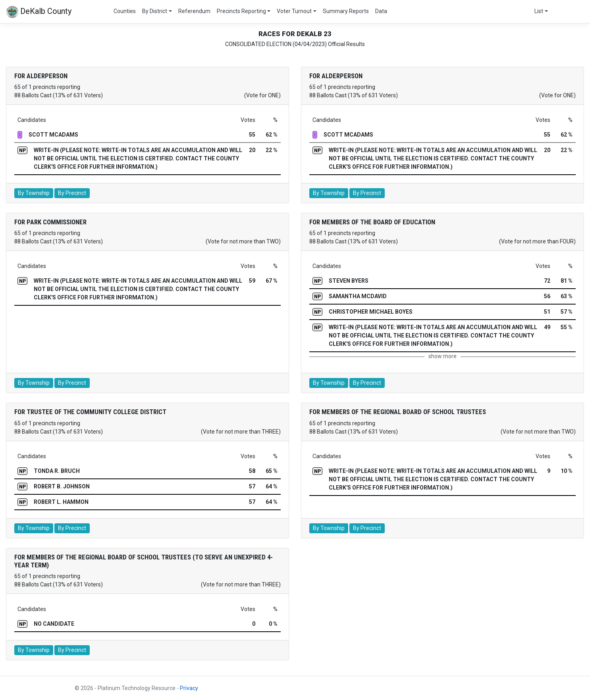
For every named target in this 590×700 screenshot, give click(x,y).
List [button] (539, 11)
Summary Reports (346, 11)
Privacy (189, 688)
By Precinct (72, 193)
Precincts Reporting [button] (241, 11)
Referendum (194, 11)
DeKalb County (39, 12)
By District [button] (155, 11)
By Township (34, 193)
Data (381, 11)
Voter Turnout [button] (294, 11)
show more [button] (442, 356)
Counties (125, 11)
